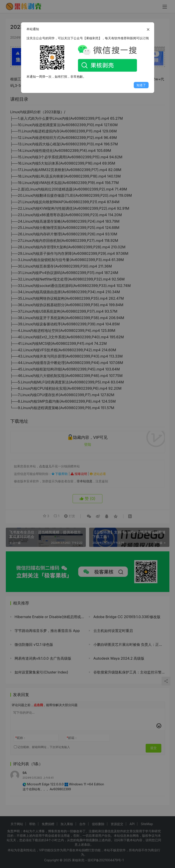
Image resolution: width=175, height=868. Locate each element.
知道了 (141, 85)
